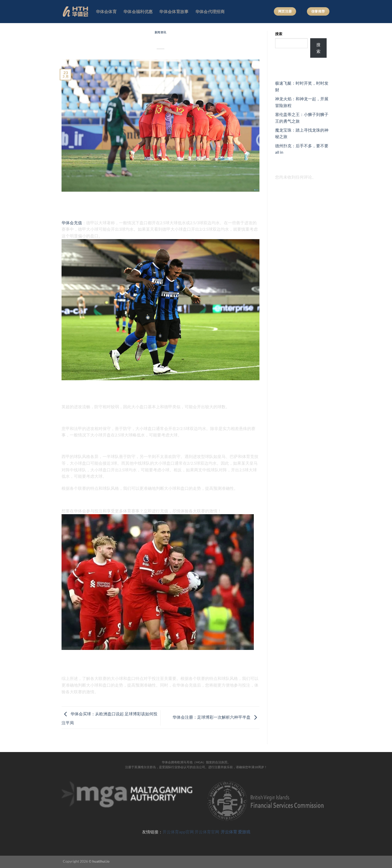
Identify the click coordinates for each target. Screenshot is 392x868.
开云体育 (229, 832)
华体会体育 (106, 11)
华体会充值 (72, 223)
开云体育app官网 (178, 832)
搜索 (279, 34)
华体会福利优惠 (138, 11)
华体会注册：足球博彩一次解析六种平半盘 (216, 717)
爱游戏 (244, 832)
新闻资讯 (160, 32)
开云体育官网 (207, 832)
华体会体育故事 (174, 11)
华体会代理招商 (210, 11)
